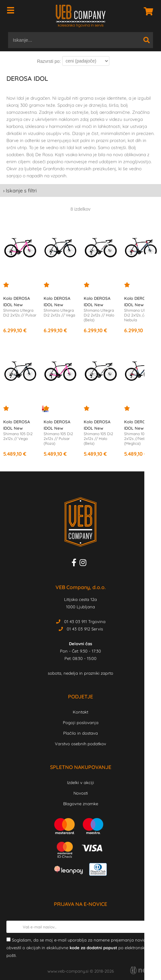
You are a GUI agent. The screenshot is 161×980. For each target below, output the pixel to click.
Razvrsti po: (49, 61)
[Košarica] (147, 11)
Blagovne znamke (81, 804)
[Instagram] (85, 564)
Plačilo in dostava (80, 733)
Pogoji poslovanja (81, 722)
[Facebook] (76, 564)
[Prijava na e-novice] (148, 927)
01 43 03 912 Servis (85, 629)
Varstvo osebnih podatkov (80, 744)
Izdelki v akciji (80, 782)
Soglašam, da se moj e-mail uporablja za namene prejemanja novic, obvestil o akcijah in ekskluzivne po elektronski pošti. (76, 948)
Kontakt (80, 712)
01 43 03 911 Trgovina (85, 621)
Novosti (81, 793)
